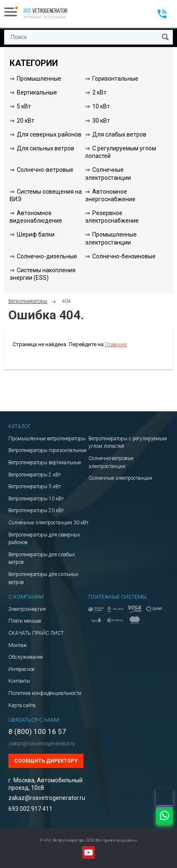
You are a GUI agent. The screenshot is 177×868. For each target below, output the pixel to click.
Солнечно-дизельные (47, 256)
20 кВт (26, 121)
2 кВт (99, 92)
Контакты (19, 681)
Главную (116, 344)
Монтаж (18, 645)
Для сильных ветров (46, 148)
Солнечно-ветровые (45, 170)
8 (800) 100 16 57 (37, 732)
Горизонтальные (115, 79)
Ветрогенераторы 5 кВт (35, 487)
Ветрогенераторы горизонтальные (47, 450)
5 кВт (24, 106)
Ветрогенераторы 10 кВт (36, 499)
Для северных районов (49, 134)
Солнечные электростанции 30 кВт (48, 523)
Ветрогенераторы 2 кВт (35, 475)
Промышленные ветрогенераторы (47, 439)
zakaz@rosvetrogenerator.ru (42, 744)
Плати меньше (25, 621)
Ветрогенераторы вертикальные (45, 463)
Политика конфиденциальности (45, 693)
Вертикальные (37, 92)
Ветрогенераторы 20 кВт (36, 510)
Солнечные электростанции (120, 478)
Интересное (21, 669)
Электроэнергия (27, 609)
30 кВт (101, 121)
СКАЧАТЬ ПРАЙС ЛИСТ (36, 633)
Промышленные (39, 79)
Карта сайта (22, 705)
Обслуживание (26, 657)
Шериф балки (36, 234)
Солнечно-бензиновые (124, 256)
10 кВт (101, 106)
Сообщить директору (46, 761)
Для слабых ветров (119, 134)
